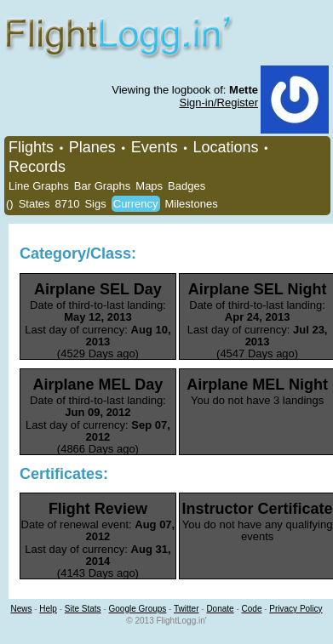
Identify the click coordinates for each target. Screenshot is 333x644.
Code (252, 609)
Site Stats (83, 609)
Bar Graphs (102, 186)
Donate (220, 609)
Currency (136, 204)
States (34, 204)
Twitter (186, 609)
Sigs (95, 204)
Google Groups (138, 609)
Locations (225, 147)
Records (37, 167)
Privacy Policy (296, 609)
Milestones (192, 204)
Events (155, 147)
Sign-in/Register (219, 103)
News (21, 609)
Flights (31, 147)
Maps (149, 186)
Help (48, 609)
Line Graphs (39, 186)
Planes (92, 147)
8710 (68, 204)
